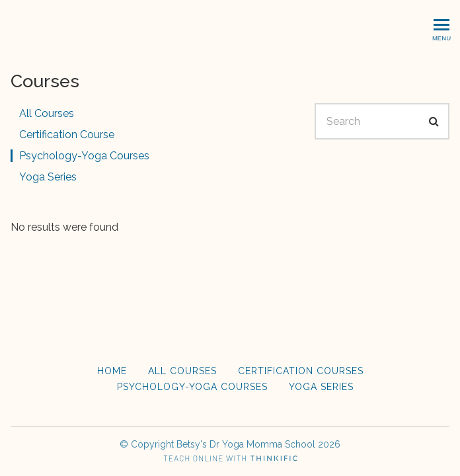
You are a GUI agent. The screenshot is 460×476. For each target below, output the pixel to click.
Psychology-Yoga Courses (84, 156)
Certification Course (67, 135)
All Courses (47, 113)
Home (112, 371)
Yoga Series (48, 177)
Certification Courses (301, 371)
